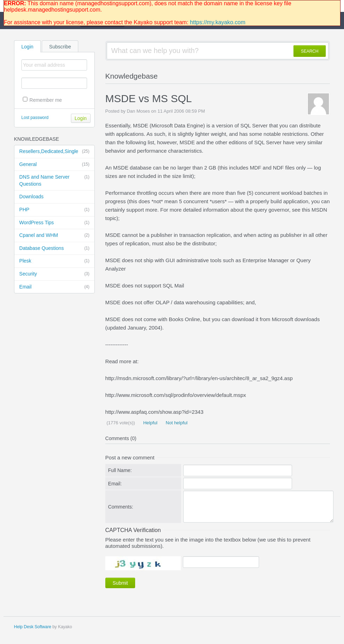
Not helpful (176, 423)
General (54, 165)
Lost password (35, 118)
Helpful (150, 423)
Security (54, 274)
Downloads (31, 197)
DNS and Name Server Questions (54, 180)
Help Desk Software (33, 627)
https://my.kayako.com (218, 22)
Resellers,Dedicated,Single (54, 152)
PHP (54, 210)
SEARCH (310, 51)
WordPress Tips (54, 223)
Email (54, 287)
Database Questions (54, 248)
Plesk (54, 261)
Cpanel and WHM (54, 235)
